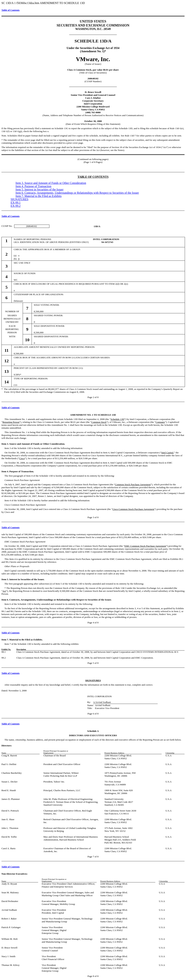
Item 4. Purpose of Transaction (34, 186)
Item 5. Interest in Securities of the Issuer (40, 189)
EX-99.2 (16, 206)
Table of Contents (11, 10)
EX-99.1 (16, 203)
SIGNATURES (19, 199)
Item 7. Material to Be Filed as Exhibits (39, 196)
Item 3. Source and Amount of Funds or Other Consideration (51, 183)
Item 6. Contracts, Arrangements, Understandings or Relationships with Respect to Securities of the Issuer (77, 193)
